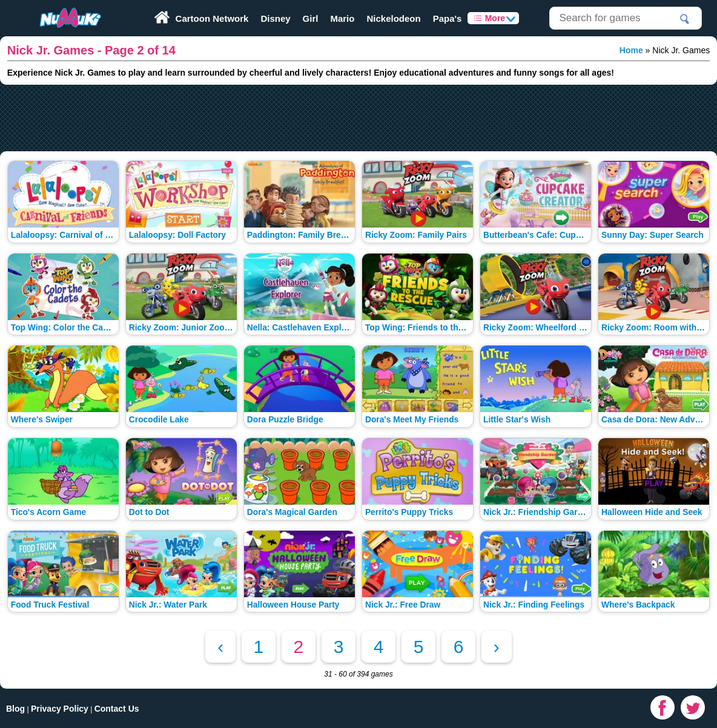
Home (631, 50)
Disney (275, 18)
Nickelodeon (393, 18)
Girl (311, 18)
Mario (342, 18)
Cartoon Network (212, 18)
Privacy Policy (60, 709)
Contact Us (117, 709)
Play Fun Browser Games (59, 4)
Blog (15, 709)
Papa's (448, 18)
